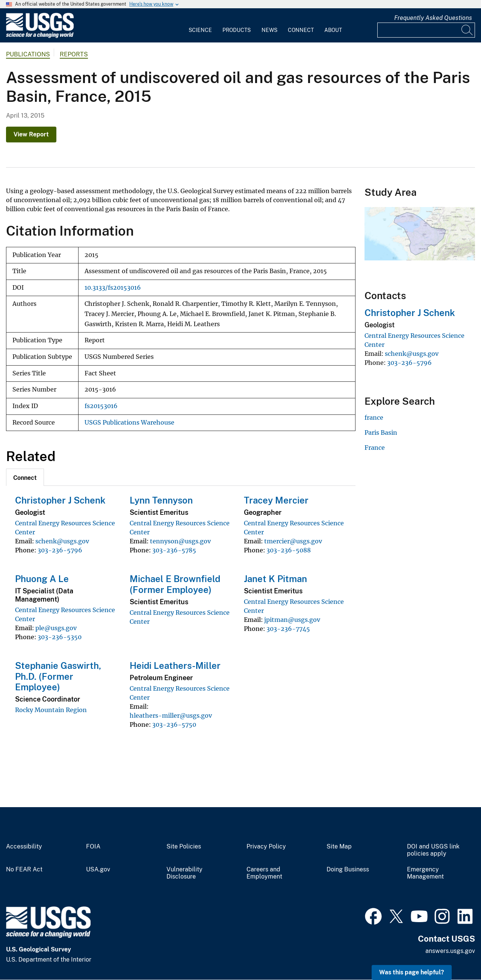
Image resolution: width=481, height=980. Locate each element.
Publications (28, 54)
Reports (74, 54)
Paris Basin (381, 433)
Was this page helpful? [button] (412, 972)
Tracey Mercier (276, 500)
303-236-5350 (60, 637)
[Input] (426, 30)
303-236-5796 (60, 550)
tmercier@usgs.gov (293, 541)
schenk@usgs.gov (62, 541)
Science (200, 30)
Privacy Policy (266, 847)
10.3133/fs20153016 (113, 288)
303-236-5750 (174, 724)
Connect (301, 30)
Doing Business (348, 870)
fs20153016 (101, 406)
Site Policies (184, 847)
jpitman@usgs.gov (292, 620)
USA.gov (98, 870)
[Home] (40, 36)
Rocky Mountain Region (51, 710)
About (333, 30)
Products (237, 30)
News (269, 30)
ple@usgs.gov (56, 628)
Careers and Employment (264, 873)
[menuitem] (200, 26)
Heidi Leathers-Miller (175, 665)
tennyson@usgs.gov (180, 541)
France (375, 448)
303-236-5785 (174, 550)
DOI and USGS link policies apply (433, 850)
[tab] (25, 477)
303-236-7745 (288, 629)
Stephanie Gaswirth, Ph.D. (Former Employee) (58, 676)
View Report (31, 134)
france (374, 417)
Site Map (339, 847)
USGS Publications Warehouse (129, 423)
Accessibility (24, 847)
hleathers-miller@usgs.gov (171, 715)
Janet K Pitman (275, 579)
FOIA (93, 847)
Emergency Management (425, 873)
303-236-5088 (289, 550)
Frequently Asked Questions (433, 18)
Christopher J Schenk (60, 500)
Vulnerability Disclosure (185, 873)
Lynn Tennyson (161, 500)
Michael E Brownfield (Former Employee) (175, 584)
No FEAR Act (24, 870)
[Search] (467, 30)
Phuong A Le (42, 579)
